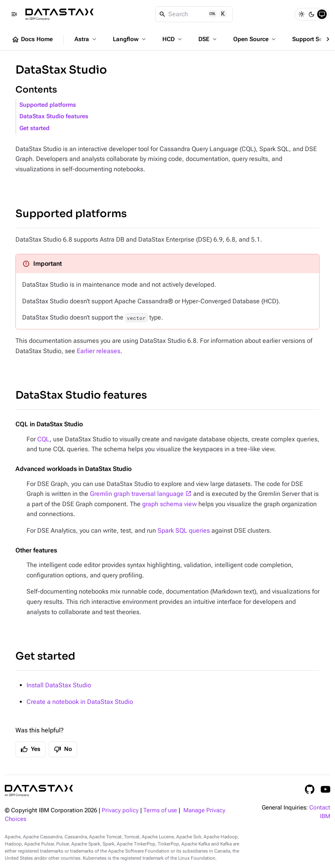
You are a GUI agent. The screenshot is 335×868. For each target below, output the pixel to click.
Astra (86, 39)
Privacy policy (120, 810)
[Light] (301, 14)
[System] (322, 14)
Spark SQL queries (184, 530)
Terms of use (160, 810)
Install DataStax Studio (59, 685)
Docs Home (32, 40)
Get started (34, 128)
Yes (30, 749)
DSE (208, 39)
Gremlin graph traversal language (137, 494)
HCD (173, 39)
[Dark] (312, 14)
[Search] (194, 14)
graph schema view (169, 504)
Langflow (130, 39)
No (63, 749)
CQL (43, 439)
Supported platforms (48, 105)
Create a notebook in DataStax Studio (80, 702)
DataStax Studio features (54, 116)
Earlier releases (99, 351)
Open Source (255, 39)
